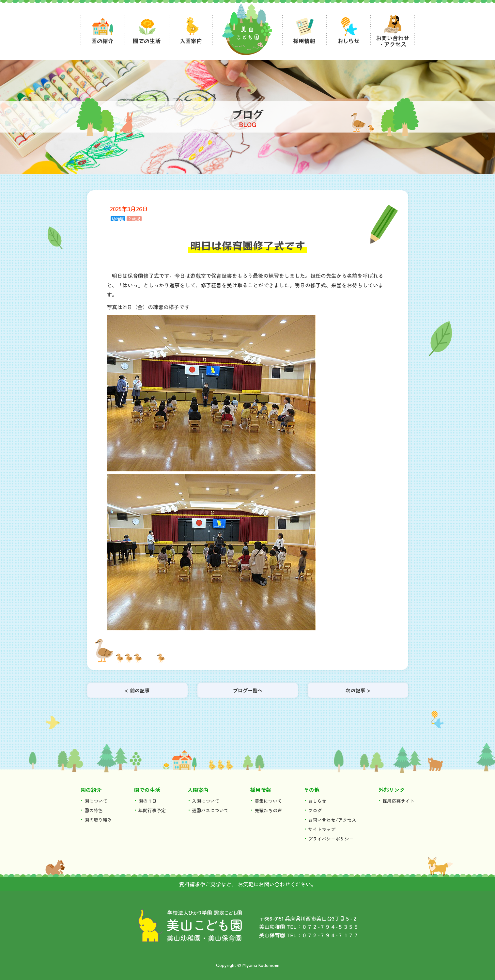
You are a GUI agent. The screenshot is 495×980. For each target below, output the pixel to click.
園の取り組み (98, 820)
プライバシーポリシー (331, 839)
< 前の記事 (137, 690)
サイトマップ (322, 829)
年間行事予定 (152, 810)
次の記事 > (358, 690)
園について (96, 801)
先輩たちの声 (268, 810)
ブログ (315, 810)
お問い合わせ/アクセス (332, 820)
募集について (268, 801)
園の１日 (147, 801)
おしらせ (317, 801)
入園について (206, 801)
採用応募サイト (398, 801)
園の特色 (94, 810)
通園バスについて (210, 810)
